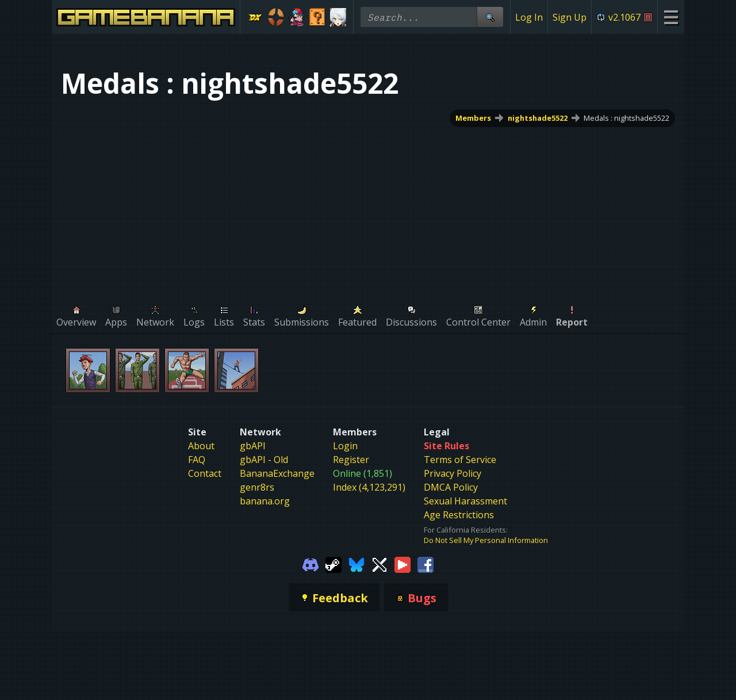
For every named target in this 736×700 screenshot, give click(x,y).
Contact (205, 473)
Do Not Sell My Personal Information (486, 540)
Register (351, 460)
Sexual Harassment (465, 501)
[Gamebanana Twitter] (379, 564)
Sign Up (570, 17)
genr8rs (257, 487)
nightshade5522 (538, 118)
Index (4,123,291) (369, 487)
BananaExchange (277, 473)
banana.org (265, 501)
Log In (529, 17)
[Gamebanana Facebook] (425, 564)
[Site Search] (490, 17)
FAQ (197, 460)
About (201, 446)
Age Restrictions (459, 515)
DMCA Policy (451, 487)
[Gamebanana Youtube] (402, 564)
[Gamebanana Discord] (310, 564)
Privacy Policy (453, 473)
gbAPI (253, 446)
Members (473, 118)
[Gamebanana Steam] (333, 564)
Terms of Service (460, 460)
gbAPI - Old (264, 460)
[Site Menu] (671, 17)
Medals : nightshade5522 (626, 118)
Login (345, 446)
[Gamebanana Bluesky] (356, 564)
